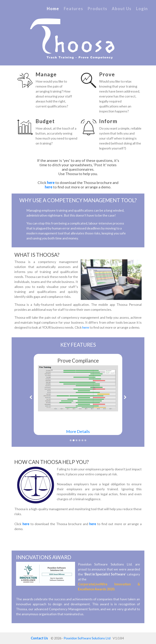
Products (97, 9)
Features (73, 9)
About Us (122, 9)
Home (53, 9)
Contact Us (39, 638)
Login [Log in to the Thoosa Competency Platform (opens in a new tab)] (142, 9)
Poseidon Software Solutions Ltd (87, 638)
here (51, 182)
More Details (78, 431)
